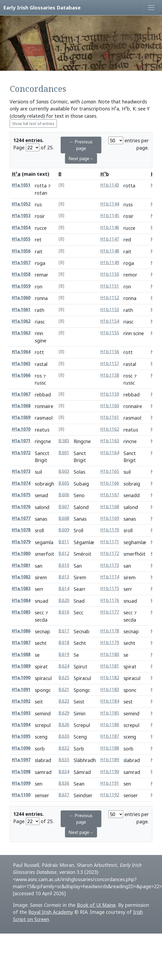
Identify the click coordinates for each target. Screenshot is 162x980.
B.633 (64, 760)
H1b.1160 (110, 406)
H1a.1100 (21, 795)
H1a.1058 (21, 274)
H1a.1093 (21, 713)
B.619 (64, 654)
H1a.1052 (21, 204)
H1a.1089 (21, 666)
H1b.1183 (110, 690)
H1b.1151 (110, 286)
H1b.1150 (110, 274)
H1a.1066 (21, 375)
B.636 (64, 783)
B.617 (64, 631)
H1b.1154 (110, 321)
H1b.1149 (110, 263)
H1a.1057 (21, 263)
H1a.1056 (21, 251)
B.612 (64, 553)
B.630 (64, 736)
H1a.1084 (21, 600)
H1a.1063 (21, 333)
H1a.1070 (21, 429)
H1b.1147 (110, 239)
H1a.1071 (21, 441)
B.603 (64, 471)
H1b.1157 (110, 364)
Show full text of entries (33, 124)
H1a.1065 (21, 364)
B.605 (64, 483)
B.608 (64, 518)
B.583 (64, 441)
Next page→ (81, 159)
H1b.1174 (110, 577)
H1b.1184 (110, 701)
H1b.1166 (110, 483)
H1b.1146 (110, 228)
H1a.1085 (21, 612)
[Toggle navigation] (151, 8)
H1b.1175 (110, 589)
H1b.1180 (110, 654)
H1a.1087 (21, 643)
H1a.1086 (21, 631)
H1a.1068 (21, 406)
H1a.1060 (21, 298)
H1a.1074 (21, 483)
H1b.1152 (110, 298)
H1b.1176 (110, 600)
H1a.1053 (21, 216)
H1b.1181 (110, 666)
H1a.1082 (21, 577)
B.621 (64, 690)
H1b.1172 (110, 553)
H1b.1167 (110, 495)
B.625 (64, 678)
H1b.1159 (110, 394)
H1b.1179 (110, 643)
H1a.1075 (21, 495)
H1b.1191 (110, 783)
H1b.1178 (110, 631)
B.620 (64, 600)
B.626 (64, 725)
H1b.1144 (110, 204)
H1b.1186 (110, 725)
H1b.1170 (110, 530)
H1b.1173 (110, 565)
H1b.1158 (110, 375)
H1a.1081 (21, 565)
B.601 (64, 453)
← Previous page (81, 145)
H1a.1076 (21, 507)
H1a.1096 (21, 748)
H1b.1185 (110, 713)
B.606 (64, 495)
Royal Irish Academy (51, 912)
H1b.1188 (110, 748)
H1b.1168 (110, 507)
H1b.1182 (110, 678)
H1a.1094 (21, 725)
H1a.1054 (21, 228)
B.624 (64, 666)
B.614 (64, 589)
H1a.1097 (21, 760)
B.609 (64, 530)
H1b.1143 (110, 185)
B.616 (64, 612)
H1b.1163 (110, 441)
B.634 (64, 772)
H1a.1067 (21, 394)
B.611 (64, 542)
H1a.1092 (21, 701)
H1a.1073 (21, 471)
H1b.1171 (110, 542)
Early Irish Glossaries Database (42, 7)
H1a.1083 (21, 589)
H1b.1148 (110, 251)
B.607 (64, 507)
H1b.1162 (110, 429)
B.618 (64, 643)
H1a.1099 (21, 783)
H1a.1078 (21, 530)
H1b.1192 (110, 795)
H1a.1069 (21, 417)
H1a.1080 (21, 553)
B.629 (64, 713)
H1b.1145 (110, 216)
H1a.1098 (21, 772)
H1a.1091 (21, 690)
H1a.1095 (21, 736)
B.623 (64, 701)
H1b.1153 (110, 310)
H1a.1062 (21, 321)
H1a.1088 (21, 654)
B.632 (64, 748)
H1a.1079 (21, 542)
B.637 (64, 795)
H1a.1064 (21, 352)
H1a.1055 (21, 239)
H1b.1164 (110, 453)
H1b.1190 (110, 772)
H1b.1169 (110, 518)
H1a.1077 (21, 518)
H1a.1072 (21, 453)
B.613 (64, 577)
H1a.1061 (21, 310)
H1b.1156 (110, 352)
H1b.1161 (110, 417)
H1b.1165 (110, 471)
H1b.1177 (110, 612)
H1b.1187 (110, 736)
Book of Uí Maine (96, 905)
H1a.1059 (21, 286)
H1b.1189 (110, 760)
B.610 (64, 565)
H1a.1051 (21, 185)
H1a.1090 (21, 678)
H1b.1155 (110, 333)
